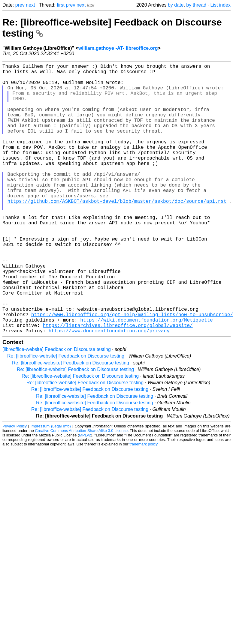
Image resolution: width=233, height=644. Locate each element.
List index (220, 5)
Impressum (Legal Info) (51, 486)
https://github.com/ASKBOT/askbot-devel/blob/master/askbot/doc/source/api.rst (117, 232)
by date (176, 5)
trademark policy (143, 504)
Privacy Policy (15, 486)
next (30, 5)
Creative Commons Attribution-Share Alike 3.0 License (82, 491)
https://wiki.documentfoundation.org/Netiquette (147, 377)
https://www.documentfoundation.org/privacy (109, 391)
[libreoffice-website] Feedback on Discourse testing (57, 409)
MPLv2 (85, 495)
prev (20, 5)
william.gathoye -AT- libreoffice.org (118, 48)
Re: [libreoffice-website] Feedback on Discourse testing (66, 416)
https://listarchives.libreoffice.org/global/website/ (118, 384)
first (61, 5)
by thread (196, 5)
